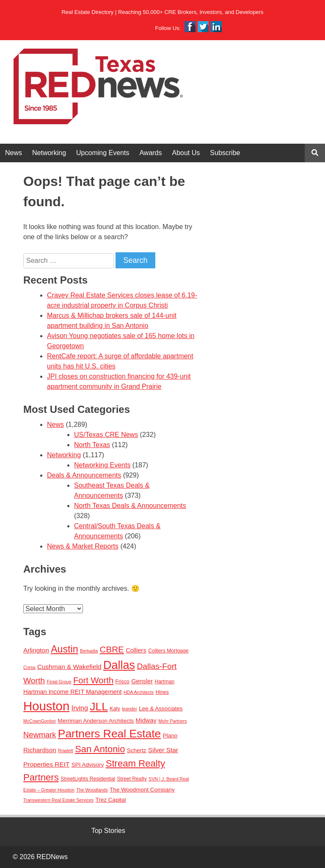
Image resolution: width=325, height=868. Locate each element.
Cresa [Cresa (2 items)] (29, 667)
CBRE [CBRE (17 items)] (112, 649)
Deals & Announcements (84, 475)
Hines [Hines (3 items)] (162, 692)
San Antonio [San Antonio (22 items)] (100, 749)
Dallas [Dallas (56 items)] (119, 665)
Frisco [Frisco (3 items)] (123, 682)
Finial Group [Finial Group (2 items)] (59, 682)
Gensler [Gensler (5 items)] (142, 681)
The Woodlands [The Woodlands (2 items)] (92, 790)
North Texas (92, 445)
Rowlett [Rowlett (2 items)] (66, 751)
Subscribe (225, 153)
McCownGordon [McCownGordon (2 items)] (40, 721)
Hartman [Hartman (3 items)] (164, 682)
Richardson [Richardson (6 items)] (40, 750)
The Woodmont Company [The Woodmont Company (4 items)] (142, 790)
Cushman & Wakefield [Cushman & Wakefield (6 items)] (69, 667)
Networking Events (102, 465)
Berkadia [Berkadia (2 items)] (89, 651)
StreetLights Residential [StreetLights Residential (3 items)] (88, 779)
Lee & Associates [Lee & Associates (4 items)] (161, 708)
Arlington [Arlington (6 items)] (36, 650)
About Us (186, 153)
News (14, 153)
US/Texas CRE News (106, 435)
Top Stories (108, 831)
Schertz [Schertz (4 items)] (137, 750)
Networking (49, 153)
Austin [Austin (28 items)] (64, 649)
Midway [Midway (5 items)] (146, 721)
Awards (150, 153)
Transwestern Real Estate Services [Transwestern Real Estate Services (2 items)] (58, 800)
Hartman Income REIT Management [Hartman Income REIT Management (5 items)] (73, 692)
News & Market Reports (83, 546)
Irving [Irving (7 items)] (80, 708)
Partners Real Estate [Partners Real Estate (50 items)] (109, 734)
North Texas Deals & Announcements (130, 506)
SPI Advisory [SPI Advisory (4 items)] (88, 765)
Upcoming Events (103, 153)
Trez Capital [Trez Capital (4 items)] (110, 800)
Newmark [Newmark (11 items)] (40, 735)
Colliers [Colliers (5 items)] (136, 650)
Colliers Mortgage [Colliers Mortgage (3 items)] (168, 651)
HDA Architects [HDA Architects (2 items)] (139, 692)
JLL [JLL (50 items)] (99, 707)
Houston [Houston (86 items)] (46, 706)
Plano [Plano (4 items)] (170, 736)
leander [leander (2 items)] (129, 709)
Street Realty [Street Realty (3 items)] (132, 779)
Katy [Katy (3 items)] (115, 709)
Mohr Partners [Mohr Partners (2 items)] (173, 721)
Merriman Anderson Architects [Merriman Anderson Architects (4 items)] (96, 721)
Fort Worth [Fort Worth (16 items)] (93, 680)
